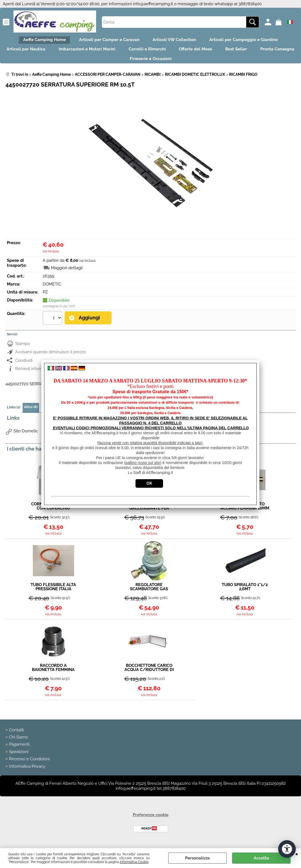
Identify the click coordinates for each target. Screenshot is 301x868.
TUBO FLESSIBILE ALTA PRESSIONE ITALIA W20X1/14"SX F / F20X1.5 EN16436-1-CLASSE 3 (53, 593)
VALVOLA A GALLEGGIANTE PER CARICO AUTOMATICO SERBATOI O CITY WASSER (149, 512)
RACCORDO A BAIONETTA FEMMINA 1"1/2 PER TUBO (53, 674)
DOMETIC (52, 291)
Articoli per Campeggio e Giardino (249, 41)
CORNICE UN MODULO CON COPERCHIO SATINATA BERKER (53, 512)
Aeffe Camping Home (40, 41)
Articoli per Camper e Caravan (108, 41)
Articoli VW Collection (176, 41)
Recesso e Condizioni (29, 765)
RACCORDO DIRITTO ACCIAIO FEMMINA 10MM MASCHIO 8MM (245, 512)
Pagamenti (19, 751)
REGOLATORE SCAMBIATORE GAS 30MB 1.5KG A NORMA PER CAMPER (149, 593)
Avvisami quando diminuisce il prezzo (51, 358)
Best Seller (267, 53)
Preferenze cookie (151, 821)
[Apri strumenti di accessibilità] (287, 848)
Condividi (24, 366)
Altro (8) (31, 413)
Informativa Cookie (134, 862)
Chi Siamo (19, 743)
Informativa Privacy (27, 773)
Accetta (261, 858)
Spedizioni (19, 758)
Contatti (17, 736)
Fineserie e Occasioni (176, 64)
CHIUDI (297, 854)
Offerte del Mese (223, 53)
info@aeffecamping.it (153, 4)
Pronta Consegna (121, 64)
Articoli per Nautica (43, 53)
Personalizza (197, 858)
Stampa (22, 350)
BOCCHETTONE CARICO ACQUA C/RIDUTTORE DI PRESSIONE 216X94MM (149, 674)
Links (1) (14, 413)
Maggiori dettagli (67, 274)
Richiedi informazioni (35, 375)
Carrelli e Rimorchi (171, 53)
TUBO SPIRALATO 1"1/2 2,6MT (245, 593)
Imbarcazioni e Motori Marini (107, 53)
